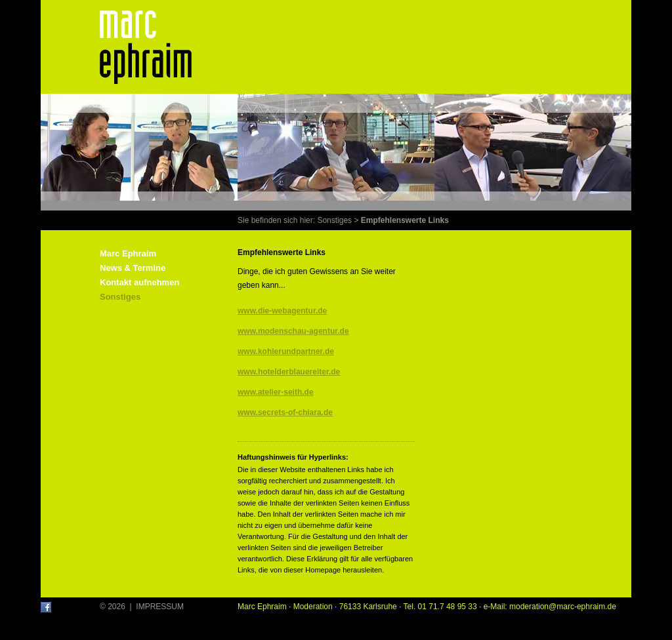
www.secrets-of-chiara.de (285, 412)
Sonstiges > (338, 220)
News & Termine (133, 268)
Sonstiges (120, 297)
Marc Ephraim (128, 253)
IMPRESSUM (160, 607)
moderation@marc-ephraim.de (563, 607)
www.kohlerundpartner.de (286, 351)
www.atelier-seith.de (276, 392)
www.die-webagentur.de (282, 311)
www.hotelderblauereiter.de (289, 372)
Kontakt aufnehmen (139, 282)
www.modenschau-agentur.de (293, 331)
